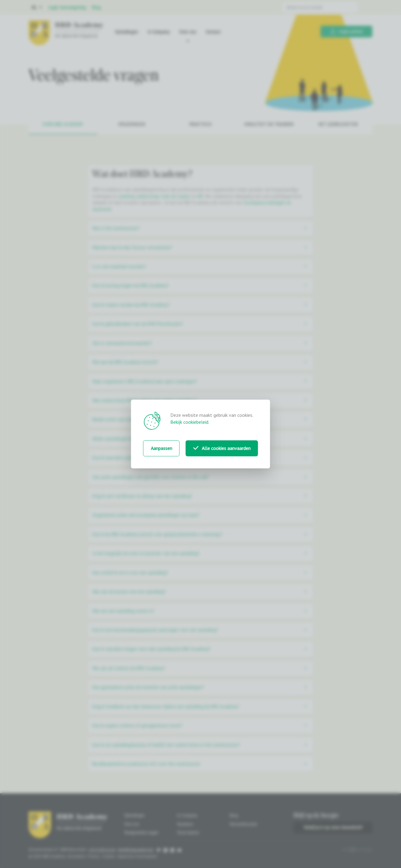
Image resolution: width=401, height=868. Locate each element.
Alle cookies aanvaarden (222, 448)
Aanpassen (161, 448)
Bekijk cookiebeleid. (190, 422)
